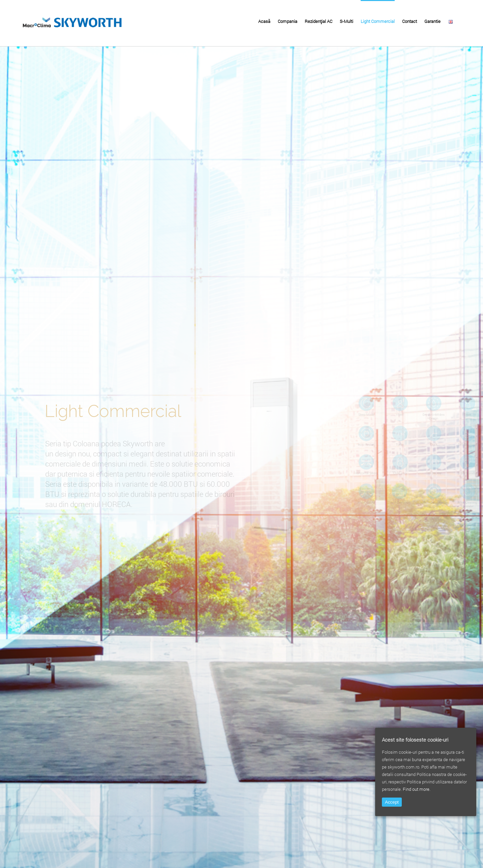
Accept (392, 802)
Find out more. (417, 789)
